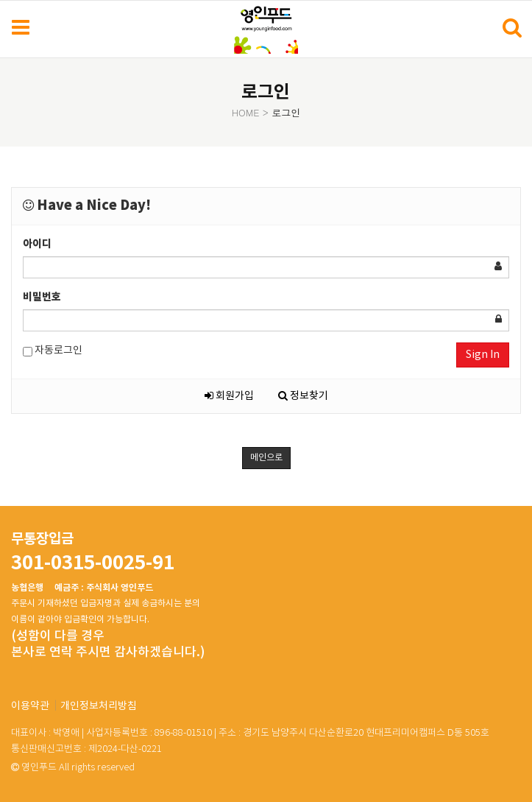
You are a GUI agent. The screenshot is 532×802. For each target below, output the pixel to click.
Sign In (483, 355)
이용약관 (30, 706)
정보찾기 (303, 396)
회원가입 (229, 396)
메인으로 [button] (266, 458)
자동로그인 (53, 351)
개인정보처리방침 (99, 706)
